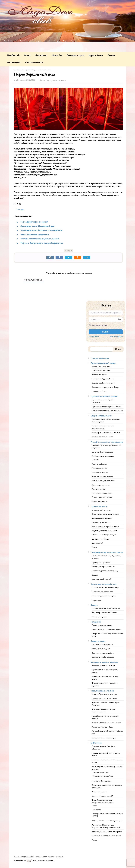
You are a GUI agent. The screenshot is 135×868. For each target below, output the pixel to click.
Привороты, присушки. (101, 562)
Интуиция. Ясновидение (102, 781)
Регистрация (94, 336)
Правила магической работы (104, 396)
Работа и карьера (98, 489)
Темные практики (99, 792)
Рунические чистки (99, 468)
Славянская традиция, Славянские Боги (108, 410)
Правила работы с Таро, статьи (104, 698)
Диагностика (41, 55)
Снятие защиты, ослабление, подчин (107, 629)
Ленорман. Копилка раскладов (104, 738)
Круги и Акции (96, 55)
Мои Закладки (14, 63)
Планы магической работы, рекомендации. (103, 427)
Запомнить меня (99, 325)
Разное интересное (99, 501)
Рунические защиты (100, 472)
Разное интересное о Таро (102, 727)
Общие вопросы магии (101, 415)
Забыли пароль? (116, 336)
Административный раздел (103, 363)
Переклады (97, 600)
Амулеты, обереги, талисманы (104, 530)
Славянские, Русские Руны (103, 776)
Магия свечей (97, 543)
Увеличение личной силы (102, 437)
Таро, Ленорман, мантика (102, 691)
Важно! (27, 55)
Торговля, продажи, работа (103, 653)
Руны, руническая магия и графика (107, 442)
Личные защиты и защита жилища (106, 608)
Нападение (96, 622)
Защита (94, 605)
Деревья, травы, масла (101, 522)
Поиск (118, 349)
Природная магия (99, 506)
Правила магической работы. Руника (107, 406)
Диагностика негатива (101, 370)
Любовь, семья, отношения (103, 456)
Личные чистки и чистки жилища (105, 587)
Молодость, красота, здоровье (104, 662)
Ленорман (97, 810)
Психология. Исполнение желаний (106, 836)
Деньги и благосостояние (102, 452)
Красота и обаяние (99, 464)
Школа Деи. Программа (101, 366)
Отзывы (111, 55)
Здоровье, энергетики (101, 485)
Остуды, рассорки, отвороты (103, 566)
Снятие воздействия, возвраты (104, 596)
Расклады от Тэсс (99, 391)
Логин (106, 332)
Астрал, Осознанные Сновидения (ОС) (107, 820)
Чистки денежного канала (102, 592)
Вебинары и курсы (75, 55)
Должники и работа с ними (103, 657)
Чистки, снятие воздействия (104, 584)
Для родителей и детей (102, 579)
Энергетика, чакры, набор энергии (106, 514)
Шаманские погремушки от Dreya (105, 387)
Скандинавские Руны (101, 772)
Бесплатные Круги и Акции (103, 379)
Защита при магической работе (104, 612)
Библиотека (96, 743)
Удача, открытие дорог (101, 648)
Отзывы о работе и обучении (103, 383)
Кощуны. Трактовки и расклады (104, 694)
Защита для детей (99, 617)
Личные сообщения (34, 63)
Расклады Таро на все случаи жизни (106, 722)
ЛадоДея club (13, 55)
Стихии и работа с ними (102, 510)
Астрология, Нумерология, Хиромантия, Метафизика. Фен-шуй (106, 826)
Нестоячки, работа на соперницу (105, 571)
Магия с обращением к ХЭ (102, 796)
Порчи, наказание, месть (56, 80)
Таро (95, 806)
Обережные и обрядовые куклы (105, 535)
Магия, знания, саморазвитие (104, 480)
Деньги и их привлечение (102, 644)
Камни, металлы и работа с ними (105, 526)
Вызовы (96, 459)
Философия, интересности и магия (106, 432)
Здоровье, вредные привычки (104, 665)
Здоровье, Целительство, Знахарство (107, 831)
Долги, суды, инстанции (102, 497)
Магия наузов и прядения (102, 518)
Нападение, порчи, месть (102, 493)
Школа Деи (57, 55)
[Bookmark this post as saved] (19, 210)
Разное (94, 547)
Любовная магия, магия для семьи (107, 552)
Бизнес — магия (98, 641)
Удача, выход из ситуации (102, 476)
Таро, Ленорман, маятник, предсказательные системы (103, 801)
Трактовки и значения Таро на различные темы (104, 710)
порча (69, 250)
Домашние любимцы (100, 539)
